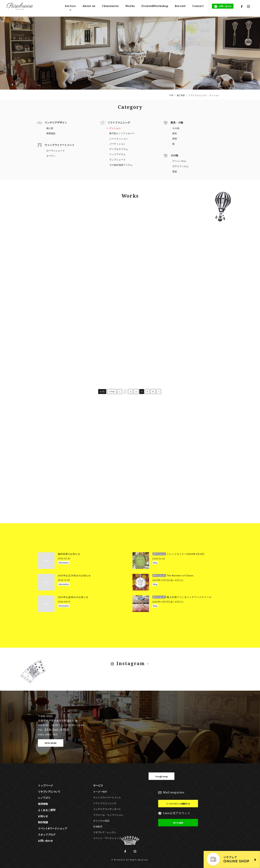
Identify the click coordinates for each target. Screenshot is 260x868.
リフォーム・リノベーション (108, 814)
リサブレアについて (49, 791)
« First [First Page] (112, 392)
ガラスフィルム (180, 166)
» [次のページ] (160, 392)
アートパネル (179, 161)
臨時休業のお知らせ (69, 553)
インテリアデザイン (56, 122)
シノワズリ (44, 797)
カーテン (51, 156)
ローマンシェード (56, 151)
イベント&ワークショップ (52, 827)
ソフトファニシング (119, 122)
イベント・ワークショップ (107, 837)
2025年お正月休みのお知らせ (74, 574)
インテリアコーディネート (107, 808)
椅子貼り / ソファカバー (122, 133)
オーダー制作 (100, 791)
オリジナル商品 (101, 820)
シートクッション (119, 139)
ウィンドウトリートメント (60, 145)
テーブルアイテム (119, 149)
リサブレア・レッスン (105, 831)
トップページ (45, 784)
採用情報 (43, 803)
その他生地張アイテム (121, 165)
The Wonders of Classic (173, 574)
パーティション (117, 144)
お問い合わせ (45, 840)
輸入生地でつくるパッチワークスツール (182, 596)
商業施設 (51, 133)
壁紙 (175, 171)
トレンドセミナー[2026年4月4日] (178, 553)
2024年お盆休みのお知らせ (73, 596)
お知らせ (43, 815)
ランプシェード (117, 160)
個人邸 (50, 128)
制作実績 (43, 821)
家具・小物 (177, 122)
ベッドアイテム (117, 154)
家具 (175, 133)
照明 (175, 139)
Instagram (130, 662)
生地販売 (98, 825)
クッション (115, 128)
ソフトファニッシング (105, 802)
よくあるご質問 (47, 809)
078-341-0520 (57, 728)
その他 (176, 128)
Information (64, 561)
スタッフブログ (47, 833)
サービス (98, 784)
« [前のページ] (120, 392)
